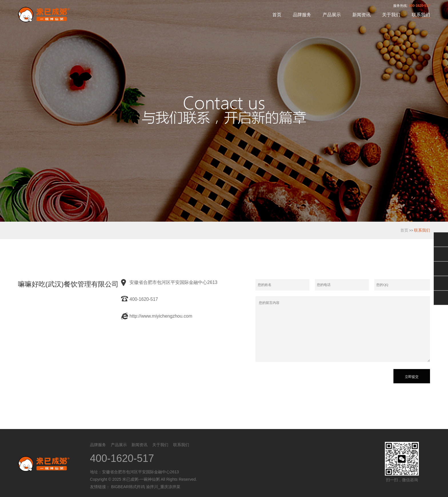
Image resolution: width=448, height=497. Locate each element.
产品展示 (332, 15)
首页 (277, 15)
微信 (441, 239)
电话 (441, 283)
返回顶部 (441, 298)
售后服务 (441, 268)
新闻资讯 (361, 15)
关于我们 (391, 15)
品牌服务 (302, 15)
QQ (441, 254)
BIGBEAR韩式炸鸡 (128, 487)
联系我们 (421, 15)
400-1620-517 (420, 6)
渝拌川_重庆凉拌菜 (163, 487)
